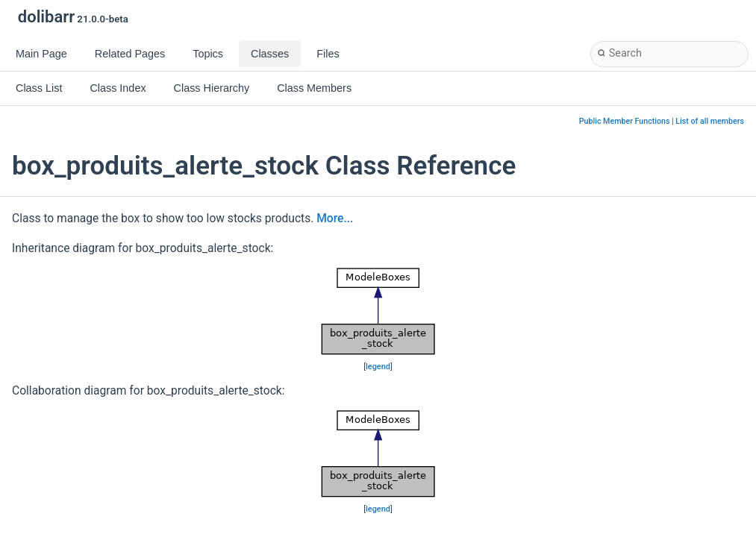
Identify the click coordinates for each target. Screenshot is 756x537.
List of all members (710, 121)
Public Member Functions (625, 121)
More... (335, 219)
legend (378, 367)
